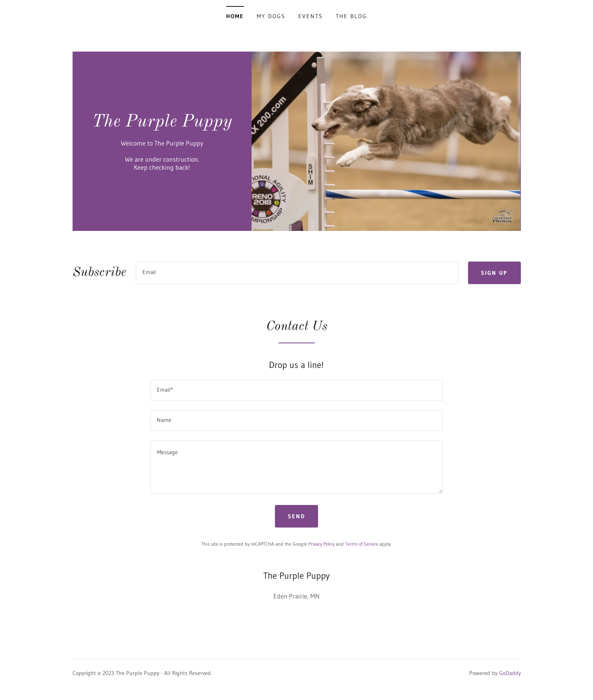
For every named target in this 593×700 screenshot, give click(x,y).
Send (296, 516)
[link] (162, 124)
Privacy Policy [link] (321, 544)
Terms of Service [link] (362, 544)
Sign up (494, 273)
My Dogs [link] (271, 16)
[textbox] (297, 273)
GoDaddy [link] (510, 673)
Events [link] (311, 16)
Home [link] (235, 16)
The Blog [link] (351, 16)
